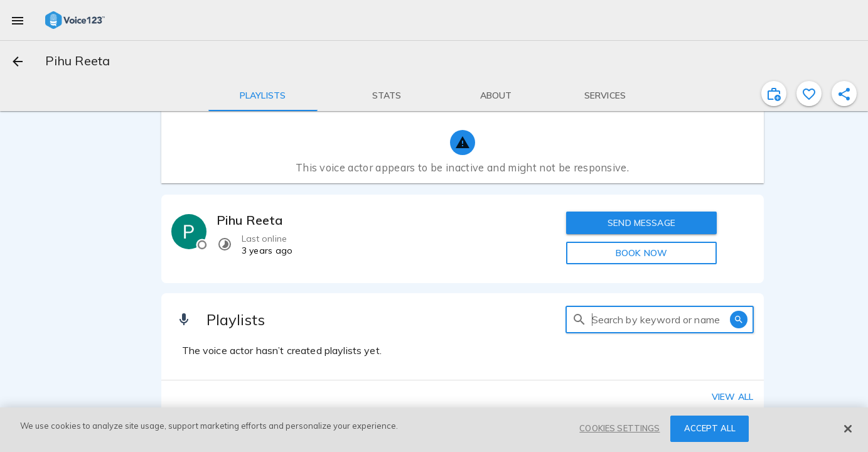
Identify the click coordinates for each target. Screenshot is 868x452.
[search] (579, 320)
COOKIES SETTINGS (619, 428)
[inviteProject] (774, 94)
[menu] (18, 20)
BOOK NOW (641, 253)
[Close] (848, 429)
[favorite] (809, 94)
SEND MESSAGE (641, 223)
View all (732, 397)
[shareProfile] (844, 94)
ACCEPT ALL (710, 428)
